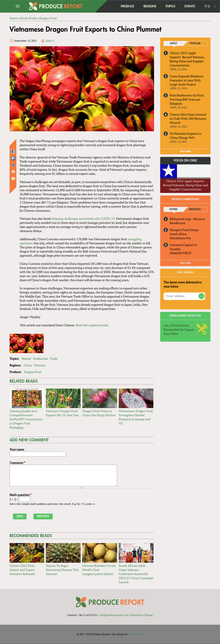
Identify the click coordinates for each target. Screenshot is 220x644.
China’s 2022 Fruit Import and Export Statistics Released (22, 570)
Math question (20, 495)
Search (215, 6)
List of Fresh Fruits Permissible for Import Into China (179, 330)
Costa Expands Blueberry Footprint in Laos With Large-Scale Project (187, 80)
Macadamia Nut (180, 238)
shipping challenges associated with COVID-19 (83, 219)
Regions (150, 6)
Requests (195, 209)
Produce (127, 6)
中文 (207, 6)
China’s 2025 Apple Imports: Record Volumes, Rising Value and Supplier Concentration (187, 59)
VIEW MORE (185, 151)
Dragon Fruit (33, 372)
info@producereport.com (114, 615)
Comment (17, 463)
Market (26, 359)
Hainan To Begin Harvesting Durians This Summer (62, 570)
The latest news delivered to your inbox (183, 284)
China (28, 365)
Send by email (13, 178)
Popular (195, 43)
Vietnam (39, 365)
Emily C (50, 41)
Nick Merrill (136, 634)
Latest (173, 43)
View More (185, 263)
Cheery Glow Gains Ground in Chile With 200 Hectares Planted (188, 118)
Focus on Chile (185, 161)
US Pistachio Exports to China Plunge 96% (186, 136)
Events (190, 6)
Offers (173, 209)
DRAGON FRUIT (181, 253)
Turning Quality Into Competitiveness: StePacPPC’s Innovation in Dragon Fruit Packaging (26, 419)
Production (41, 359)
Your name (17, 449)
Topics (170, 6)
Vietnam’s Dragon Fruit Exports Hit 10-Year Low (62, 413)
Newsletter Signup (142, 615)
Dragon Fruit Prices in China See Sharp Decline (99, 413)
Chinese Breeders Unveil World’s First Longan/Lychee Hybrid (99, 570)
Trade (54, 359)
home (109, 6)
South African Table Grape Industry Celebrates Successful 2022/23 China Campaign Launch (136, 574)
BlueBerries (177, 223)
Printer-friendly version (13, 172)
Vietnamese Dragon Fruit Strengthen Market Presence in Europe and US (136, 417)
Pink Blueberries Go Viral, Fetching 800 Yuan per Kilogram (187, 99)
